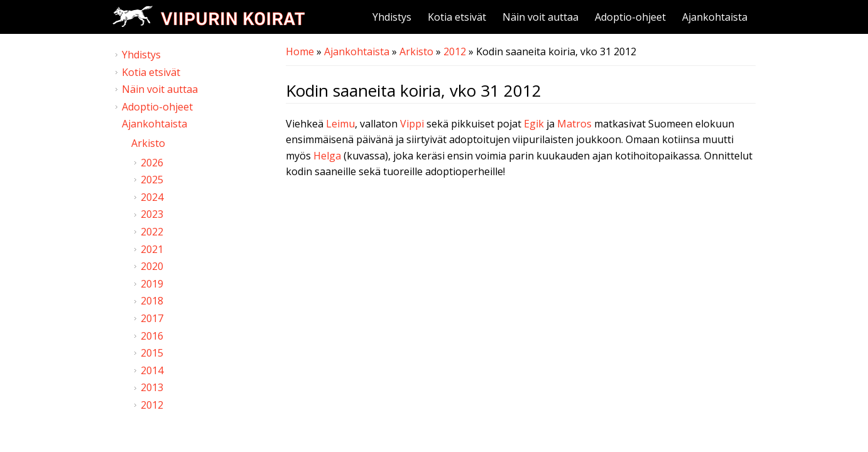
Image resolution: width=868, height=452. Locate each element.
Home (300, 51)
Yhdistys (392, 17)
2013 (152, 387)
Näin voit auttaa (540, 17)
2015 (152, 353)
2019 (152, 284)
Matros (574, 124)
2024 (152, 197)
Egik (534, 124)
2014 (152, 370)
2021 (152, 249)
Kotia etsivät (457, 17)
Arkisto (416, 51)
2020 (152, 266)
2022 (152, 232)
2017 (152, 318)
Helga (327, 156)
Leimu (340, 124)
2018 (152, 301)
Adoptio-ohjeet (630, 17)
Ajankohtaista (715, 17)
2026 (152, 163)
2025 (152, 180)
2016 (152, 336)
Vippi (412, 124)
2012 (455, 51)
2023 (152, 214)
